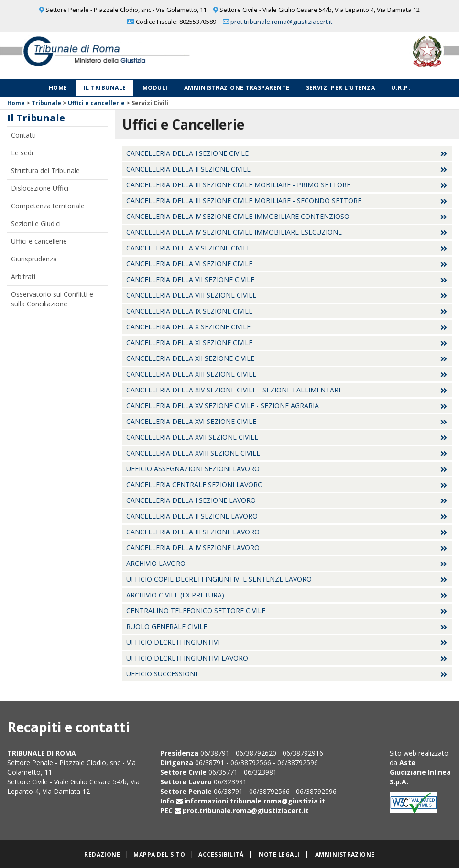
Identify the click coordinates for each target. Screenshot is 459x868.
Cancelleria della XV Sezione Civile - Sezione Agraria (223, 406)
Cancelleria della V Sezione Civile (188, 248)
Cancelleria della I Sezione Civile (187, 153)
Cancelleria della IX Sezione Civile (189, 311)
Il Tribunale (105, 88)
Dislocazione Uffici (40, 188)
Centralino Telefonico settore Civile (196, 611)
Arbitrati (23, 277)
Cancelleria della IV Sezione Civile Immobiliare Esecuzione (234, 232)
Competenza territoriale (48, 206)
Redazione (102, 854)
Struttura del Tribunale (45, 170)
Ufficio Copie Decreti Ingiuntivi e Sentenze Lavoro (219, 579)
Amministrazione (345, 854)
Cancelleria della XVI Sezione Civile (191, 421)
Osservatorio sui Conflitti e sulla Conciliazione (52, 299)
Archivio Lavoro (156, 563)
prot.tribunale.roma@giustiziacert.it (281, 22)
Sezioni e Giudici (36, 223)
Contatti (23, 135)
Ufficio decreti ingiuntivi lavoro (187, 658)
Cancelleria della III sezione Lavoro (193, 532)
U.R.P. (401, 88)
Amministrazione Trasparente (237, 88)
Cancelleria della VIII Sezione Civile (191, 295)
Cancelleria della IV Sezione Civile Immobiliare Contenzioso (238, 216)
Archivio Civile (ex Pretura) (175, 595)
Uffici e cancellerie (96, 103)
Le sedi (22, 153)
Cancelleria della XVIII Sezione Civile (193, 453)
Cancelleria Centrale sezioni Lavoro (195, 484)
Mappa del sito (159, 854)
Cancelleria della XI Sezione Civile (189, 342)
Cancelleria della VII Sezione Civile (190, 279)
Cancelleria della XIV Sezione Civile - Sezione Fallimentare (234, 390)
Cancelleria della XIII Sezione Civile (191, 374)
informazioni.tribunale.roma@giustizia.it (255, 801)
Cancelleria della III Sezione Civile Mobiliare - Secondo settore (244, 201)
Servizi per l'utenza (341, 88)
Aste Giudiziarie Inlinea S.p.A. (420, 772)
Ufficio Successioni (162, 674)
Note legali (279, 854)
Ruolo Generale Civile (167, 626)
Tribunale (46, 103)
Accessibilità (221, 854)
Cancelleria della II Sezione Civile (188, 169)
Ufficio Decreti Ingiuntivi (173, 642)
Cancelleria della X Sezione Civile (188, 327)
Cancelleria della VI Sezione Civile (189, 264)
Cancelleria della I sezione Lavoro (191, 500)
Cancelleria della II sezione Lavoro (192, 516)
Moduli (155, 88)
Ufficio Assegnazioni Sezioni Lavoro (193, 469)
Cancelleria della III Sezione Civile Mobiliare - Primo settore (238, 185)
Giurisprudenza (34, 259)
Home (58, 88)
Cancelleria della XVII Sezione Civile (192, 437)
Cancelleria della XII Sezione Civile (190, 358)
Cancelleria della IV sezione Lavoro (193, 548)
